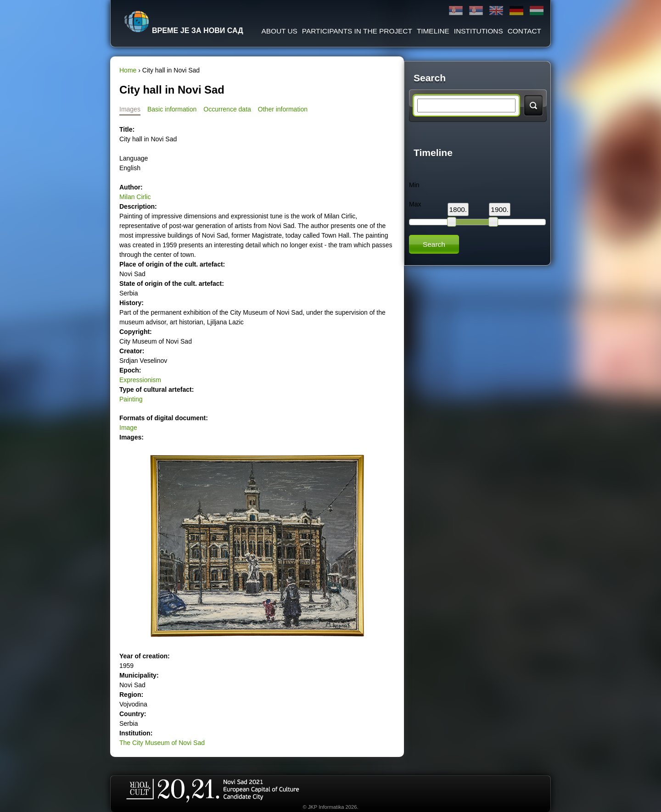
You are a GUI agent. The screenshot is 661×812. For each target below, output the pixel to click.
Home (128, 70)
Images (130, 109)
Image (128, 428)
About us (279, 31)
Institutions (479, 31)
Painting (131, 399)
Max (415, 204)
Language (134, 158)
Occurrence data (227, 109)
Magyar (537, 11)
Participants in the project (357, 31)
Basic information (172, 109)
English (496, 11)
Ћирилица (456, 11)
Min (414, 185)
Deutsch (516, 11)
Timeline (433, 31)
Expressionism (140, 380)
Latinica (476, 11)
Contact (524, 31)
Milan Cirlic (135, 197)
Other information (283, 109)
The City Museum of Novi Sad (162, 743)
